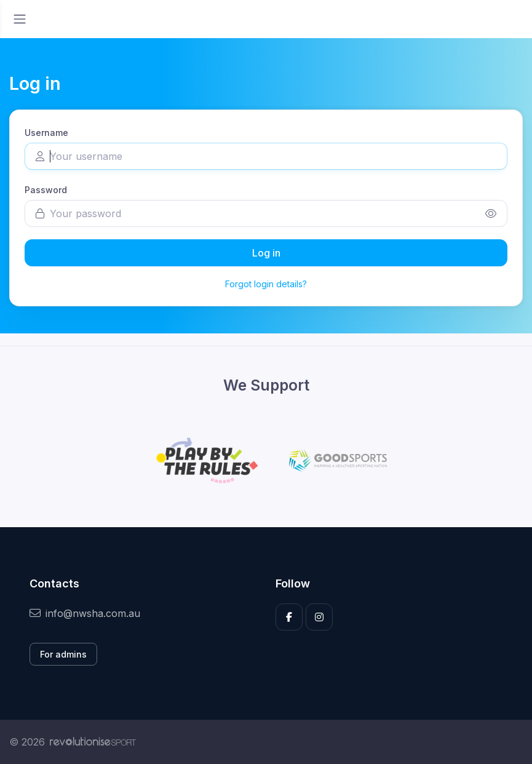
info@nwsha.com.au (85, 613)
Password (46, 190)
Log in (266, 253)
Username (46, 133)
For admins (63, 654)
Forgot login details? (266, 284)
